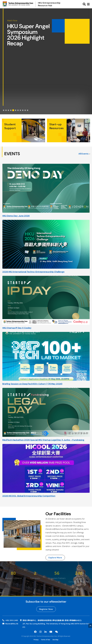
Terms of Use (45, 640)
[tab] (4, 110)
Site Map (55, 640)
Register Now (46, 609)
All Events (84, 154)
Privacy (36, 640)
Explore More (55, 558)
